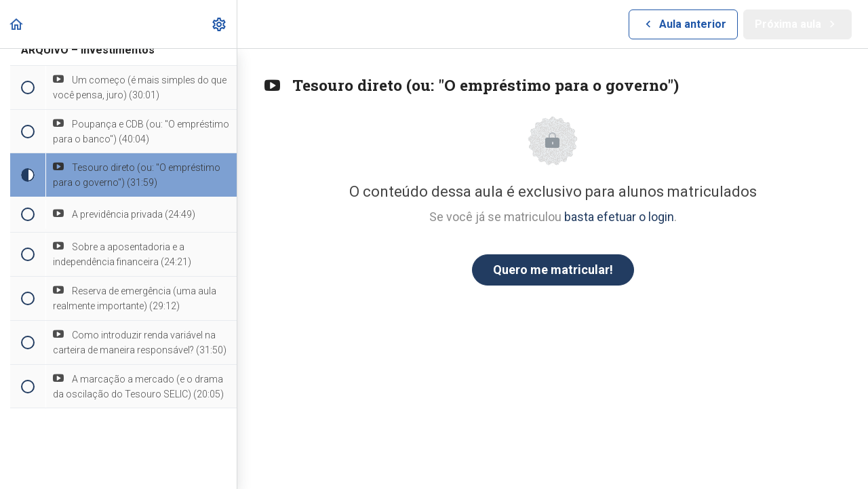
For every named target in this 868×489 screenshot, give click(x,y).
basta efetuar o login (619, 217)
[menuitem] (220, 24)
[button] (17, 24)
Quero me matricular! (553, 270)
